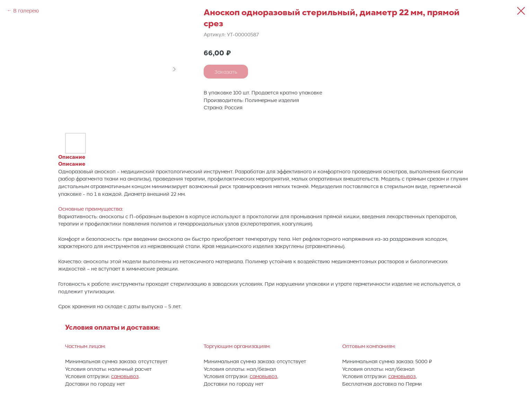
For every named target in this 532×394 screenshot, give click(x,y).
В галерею (26, 10)
